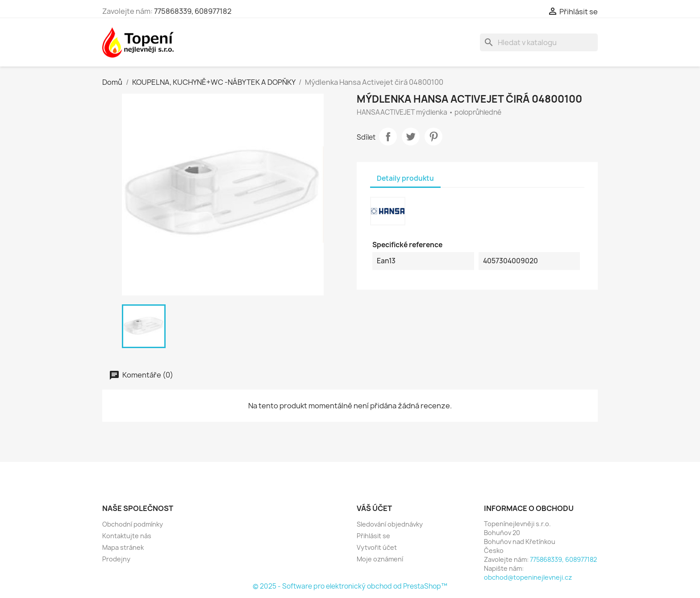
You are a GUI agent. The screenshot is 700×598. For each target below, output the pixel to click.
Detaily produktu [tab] (405, 178)
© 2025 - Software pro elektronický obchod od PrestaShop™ (350, 586)
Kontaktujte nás (127, 536)
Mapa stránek (123, 547)
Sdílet (388, 137)
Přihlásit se (373, 536)
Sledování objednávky (390, 524)
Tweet (411, 137)
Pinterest (433, 137)
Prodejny (116, 559)
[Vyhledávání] (539, 42)
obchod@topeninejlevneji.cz (528, 577)
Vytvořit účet (377, 547)
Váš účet (374, 508)
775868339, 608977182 (193, 11)
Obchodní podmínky (133, 524)
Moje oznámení (380, 559)
